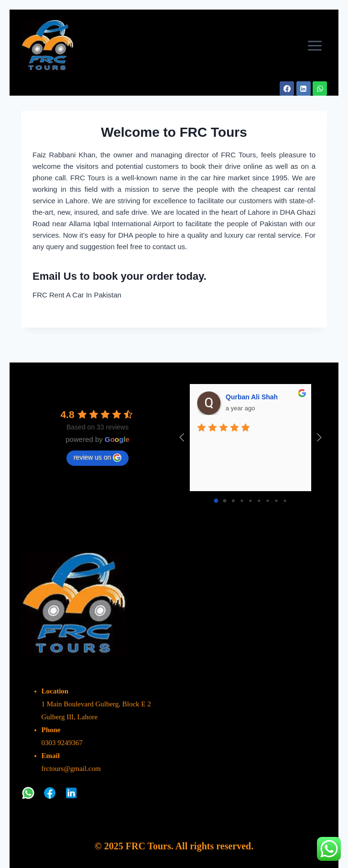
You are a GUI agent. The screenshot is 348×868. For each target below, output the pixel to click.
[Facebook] (287, 88)
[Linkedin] (304, 88)
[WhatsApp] (320, 88)
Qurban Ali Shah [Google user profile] (252, 397)
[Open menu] (315, 45)
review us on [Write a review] (98, 458)
